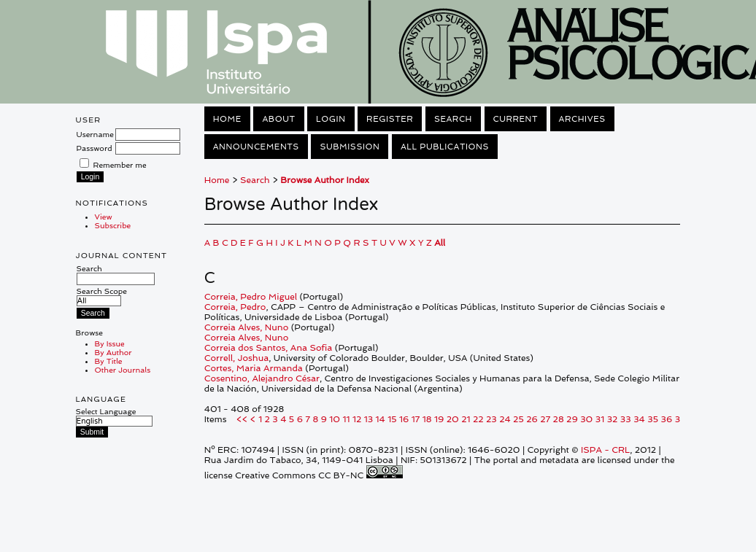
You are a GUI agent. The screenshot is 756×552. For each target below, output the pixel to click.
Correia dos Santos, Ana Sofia (269, 348)
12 (357, 419)
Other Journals (123, 370)
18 (427, 419)
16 (404, 419)
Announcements (256, 147)
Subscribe (113, 225)
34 (639, 419)
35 (653, 419)
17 (416, 419)
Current (516, 119)
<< (242, 419)
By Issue (110, 343)
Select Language (106, 411)
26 (532, 419)
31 (600, 419)
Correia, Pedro (235, 307)
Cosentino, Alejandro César (262, 378)
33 (626, 419)
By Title (109, 361)
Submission (350, 147)
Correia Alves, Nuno (246, 327)
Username (95, 134)
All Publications (445, 147)
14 (381, 419)
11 (347, 419)
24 (505, 419)
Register (390, 119)
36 (667, 419)
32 (613, 419)
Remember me (120, 165)
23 (491, 419)
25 (518, 419)
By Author (113, 352)
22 (478, 419)
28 (559, 419)
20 (453, 419)
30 (586, 419)
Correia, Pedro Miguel (251, 297)
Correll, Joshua (237, 358)
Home (227, 119)
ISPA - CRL (605, 450)
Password (94, 148)
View (104, 217)
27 (545, 419)
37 (680, 419)
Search (116, 273)
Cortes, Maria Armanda (254, 368)
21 (466, 419)
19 (439, 419)
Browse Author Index (325, 180)
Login (331, 119)
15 (392, 419)
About (278, 119)
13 (369, 419)
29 (572, 419)
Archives (582, 119)
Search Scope (102, 296)
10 (335, 419)
